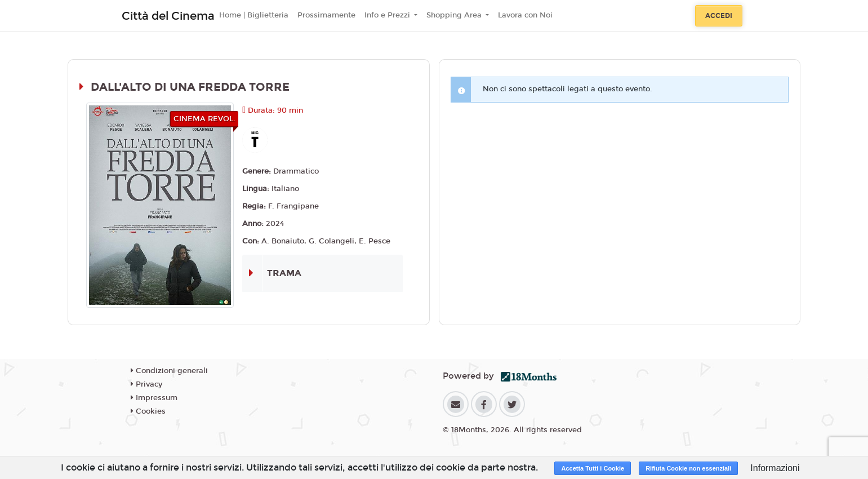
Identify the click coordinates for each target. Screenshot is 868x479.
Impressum (154, 398)
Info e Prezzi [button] (388, 15)
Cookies (148, 411)
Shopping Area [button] (455, 15)
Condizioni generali (169, 371)
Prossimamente (326, 15)
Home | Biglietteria (254, 15)
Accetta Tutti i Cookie (593, 468)
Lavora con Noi (525, 15)
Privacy (146, 384)
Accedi (719, 16)
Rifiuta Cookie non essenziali (688, 468)
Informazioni (775, 468)
